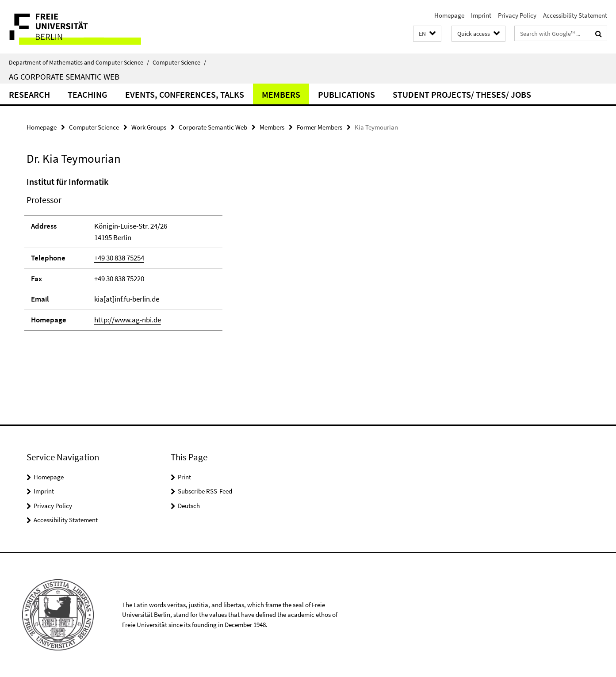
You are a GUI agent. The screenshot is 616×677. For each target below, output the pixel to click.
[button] (427, 34)
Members (281, 94)
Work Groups (149, 127)
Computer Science (179, 62)
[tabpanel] (188, 257)
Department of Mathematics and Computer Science (79, 62)
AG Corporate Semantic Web (64, 76)
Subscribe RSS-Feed (205, 491)
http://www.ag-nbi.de (128, 320)
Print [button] (184, 477)
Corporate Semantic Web (213, 127)
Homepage (449, 15)
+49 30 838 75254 (119, 258)
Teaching (88, 94)
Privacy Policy (517, 15)
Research (29, 94)
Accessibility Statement (575, 15)
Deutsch (189, 506)
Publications (346, 94)
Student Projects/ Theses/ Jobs (462, 94)
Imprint (481, 15)
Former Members (319, 127)
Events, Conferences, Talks (185, 94)
